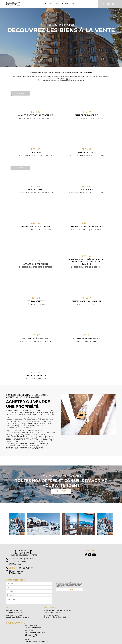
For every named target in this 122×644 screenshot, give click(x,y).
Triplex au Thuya (86, 152)
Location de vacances (14, 612)
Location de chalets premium (17, 616)
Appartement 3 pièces (36, 264)
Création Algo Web (78, 642)
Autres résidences (70, 4)
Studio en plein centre (86, 338)
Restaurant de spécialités (54, 627)
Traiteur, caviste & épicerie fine (56, 631)
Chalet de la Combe (86, 115)
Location (47, 4)
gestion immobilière (30, 445)
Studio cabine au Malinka (86, 301)
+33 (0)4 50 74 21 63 (24, 568)
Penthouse (86, 190)
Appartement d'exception (36, 227)
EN (117, 4)
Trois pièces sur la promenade (86, 227)
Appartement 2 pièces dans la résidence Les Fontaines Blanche (86, 262)
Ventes (57, 4)
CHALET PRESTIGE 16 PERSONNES (36, 115)
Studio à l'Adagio (36, 376)
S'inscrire (61, 491)
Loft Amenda (36, 190)
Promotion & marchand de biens (57, 616)
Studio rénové (36, 301)
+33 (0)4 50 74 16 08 (28, 559)
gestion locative (24, 447)
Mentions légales (69, 642)
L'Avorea (36, 152)
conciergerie (10, 447)
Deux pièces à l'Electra (36, 338)
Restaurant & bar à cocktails (17, 631)
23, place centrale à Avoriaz (75, 80)
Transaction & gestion (58, 612)
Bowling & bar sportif (14, 627)
